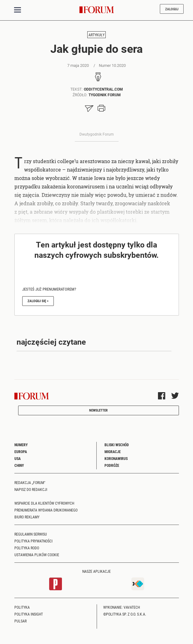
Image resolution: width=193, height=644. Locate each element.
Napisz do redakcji (31, 489)
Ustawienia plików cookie (37, 555)
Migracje (113, 452)
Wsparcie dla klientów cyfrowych (44, 503)
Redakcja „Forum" (30, 482)
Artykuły (96, 35)
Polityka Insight (29, 614)
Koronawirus (116, 458)
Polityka (22, 607)
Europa (21, 452)
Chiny (19, 465)
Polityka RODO (27, 548)
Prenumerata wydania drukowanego (46, 510)
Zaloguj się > (38, 301)
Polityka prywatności (33, 541)
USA (18, 458)
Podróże (112, 465)
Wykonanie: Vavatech (122, 607)
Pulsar (20, 621)
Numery (21, 445)
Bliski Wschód (117, 445)
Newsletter (98, 410)
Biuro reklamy (27, 517)
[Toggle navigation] (18, 10)
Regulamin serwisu (31, 534)
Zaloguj (172, 9)
